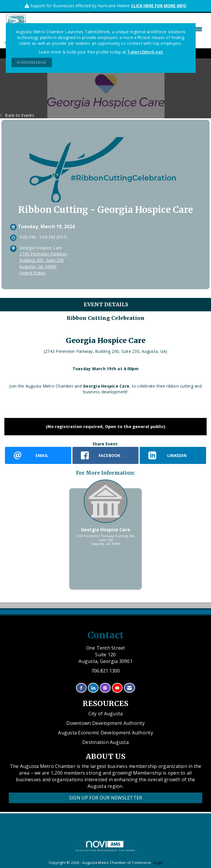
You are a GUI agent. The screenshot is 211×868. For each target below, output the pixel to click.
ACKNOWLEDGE (32, 62)
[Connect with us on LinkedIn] (93, 688)
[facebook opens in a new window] (106, 455)
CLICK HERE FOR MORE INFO (159, 6)
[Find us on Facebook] (81, 688)
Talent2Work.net (145, 52)
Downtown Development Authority (106, 723)
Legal (158, 863)
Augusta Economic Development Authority (106, 733)
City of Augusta (106, 714)
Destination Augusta (106, 742)
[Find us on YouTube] (117, 688)
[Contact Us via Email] (129, 688)
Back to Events (17, 115)
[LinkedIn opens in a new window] (173, 455)
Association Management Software (106, 846)
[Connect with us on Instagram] (105, 688)
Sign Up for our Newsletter (106, 798)
